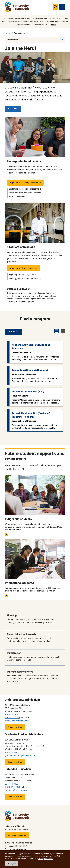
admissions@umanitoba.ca (17, 721)
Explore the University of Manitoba (25, 182)
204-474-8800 (12, 784)
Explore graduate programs (21, 275)
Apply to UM (13, 109)
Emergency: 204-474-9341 (16, 846)
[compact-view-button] (63, 331)
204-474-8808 (12, 714)
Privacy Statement (45, 859)
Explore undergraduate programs (24, 189)
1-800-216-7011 (13, 787)
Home (8, 33)
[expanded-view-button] (56, 331)
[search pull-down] (56, 7)
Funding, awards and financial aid (24, 279)
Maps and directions (17, 835)
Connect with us (15, 727)
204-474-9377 (12, 752)
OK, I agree (11, 864)
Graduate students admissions (24, 268)
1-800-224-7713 (13, 718)
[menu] (62, 7)
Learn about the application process (25, 193)
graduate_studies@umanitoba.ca (20, 755)
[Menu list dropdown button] (62, 40)
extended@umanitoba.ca (16, 790)
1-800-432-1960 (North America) (19, 843)
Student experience (18, 197)
